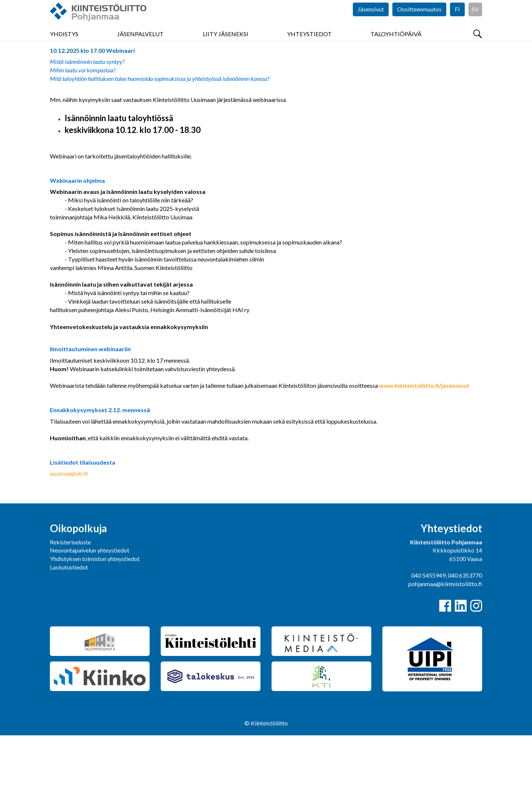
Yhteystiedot (309, 44)
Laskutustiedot (69, 622)
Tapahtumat (101, 64)
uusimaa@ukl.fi (69, 528)
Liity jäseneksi (226, 44)
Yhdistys (64, 44)
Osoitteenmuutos (419, 22)
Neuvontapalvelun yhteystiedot (90, 605)
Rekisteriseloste (70, 597)
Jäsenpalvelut (140, 44)
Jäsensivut (371, 22)
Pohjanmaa (64, 64)
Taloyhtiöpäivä (396, 44)
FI (457, 22)
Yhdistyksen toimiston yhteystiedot (95, 613)
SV (475, 22)
